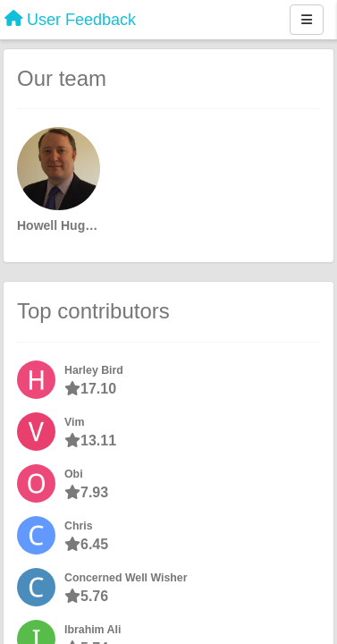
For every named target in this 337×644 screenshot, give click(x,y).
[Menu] (307, 20)
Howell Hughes (59, 225)
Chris (79, 526)
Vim (74, 422)
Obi (74, 474)
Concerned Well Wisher (126, 578)
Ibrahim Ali (93, 630)
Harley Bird (94, 370)
